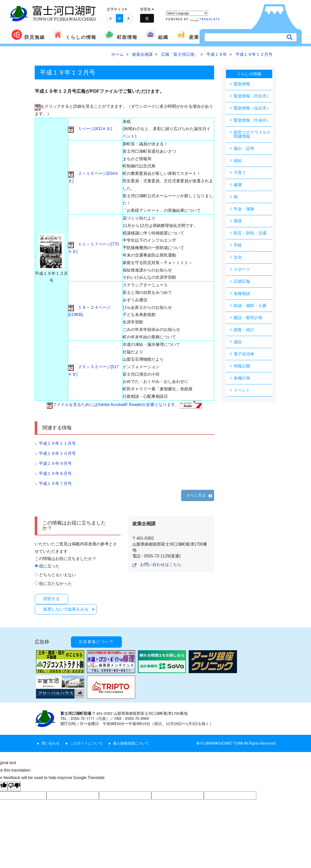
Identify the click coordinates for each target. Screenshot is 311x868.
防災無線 (28, 35)
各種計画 (242, 378)
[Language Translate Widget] (187, 13)
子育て (240, 173)
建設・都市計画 (248, 318)
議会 (238, 342)
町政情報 (121, 35)
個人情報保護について (131, 743)
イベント (242, 390)
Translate (205, 19)
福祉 (238, 161)
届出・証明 (244, 148)
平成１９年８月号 (55, 473)
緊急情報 (242, 84)
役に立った (49, 566)
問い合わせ (51, 743)
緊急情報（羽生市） (252, 96)
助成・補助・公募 (250, 306)
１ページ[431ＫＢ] (90, 129)
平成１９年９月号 (55, 463)
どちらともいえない (58, 575)
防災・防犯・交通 (250, 233)
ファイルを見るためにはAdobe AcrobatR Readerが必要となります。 (124, 405)
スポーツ (242, 269)
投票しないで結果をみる (66, 609)
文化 (238, 257)
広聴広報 (242, 281)
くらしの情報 (75, 35)
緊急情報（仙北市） (252, 108)
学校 (238, 245)
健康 (238, 185)
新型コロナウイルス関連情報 (252, 134)
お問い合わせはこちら (161, 564)
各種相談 (242, 293)
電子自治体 (244, 354)
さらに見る (196, 495)
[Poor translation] (14, 786)
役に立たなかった (56, 584)
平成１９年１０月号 (57, 453)
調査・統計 (244, 330)
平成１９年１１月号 (57, 443)
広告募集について (96, 642)
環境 (238, 221)
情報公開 (242, 366)
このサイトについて (86, 743)
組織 (157, 35)
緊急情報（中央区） (252, 120)
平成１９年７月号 (55, 483)
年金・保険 (244, 209)
